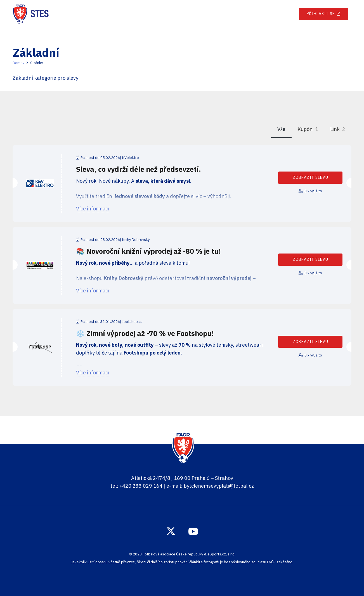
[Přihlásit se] (324, 14)
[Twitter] (171, 531)
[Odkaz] (31, 14)
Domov (18, 63)
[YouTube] (193, 531)
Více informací (93, 209)
